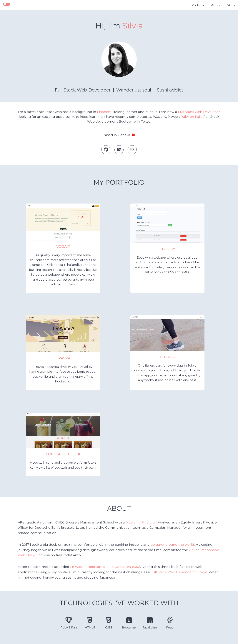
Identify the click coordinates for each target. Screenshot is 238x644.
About (216, 5)
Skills (231, 5)
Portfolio (198, 5)
